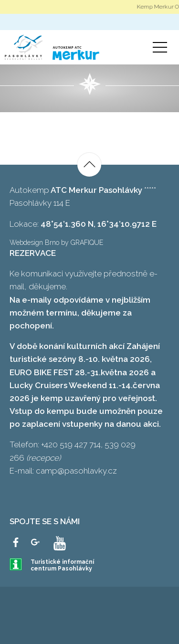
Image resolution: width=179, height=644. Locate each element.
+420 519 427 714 (71, 444)
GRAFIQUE (87, 243)
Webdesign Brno (34, 243)
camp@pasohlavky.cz (76, 471)
